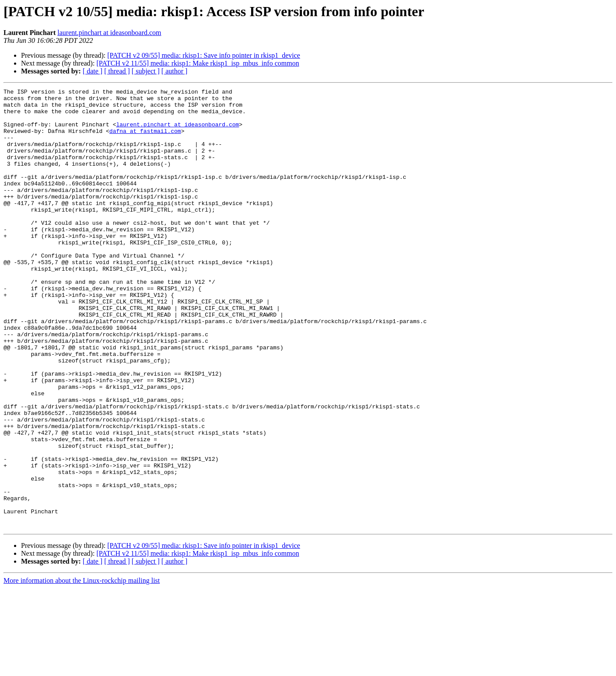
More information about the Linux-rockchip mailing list (82, 668)
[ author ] (175, 71)
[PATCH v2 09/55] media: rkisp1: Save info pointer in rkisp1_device (204, 55)
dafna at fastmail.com (145, 140)
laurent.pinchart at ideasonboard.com (109, 33)
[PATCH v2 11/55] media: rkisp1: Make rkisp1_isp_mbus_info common (198, 63)
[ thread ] (117, 71)
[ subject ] (146, 71)
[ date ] (93, 71)
